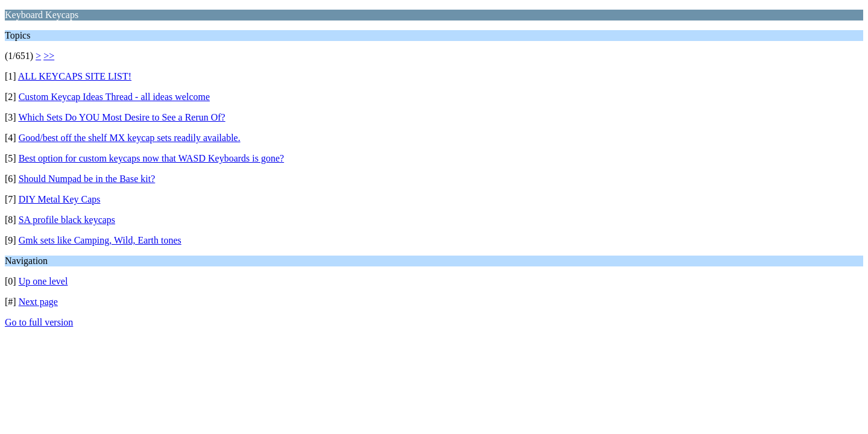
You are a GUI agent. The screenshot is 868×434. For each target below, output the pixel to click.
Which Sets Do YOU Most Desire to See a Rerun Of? (121, 117)
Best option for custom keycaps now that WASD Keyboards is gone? (152, 158)
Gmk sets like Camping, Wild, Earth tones (100, 240)
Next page (38, 302)
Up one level (43, 281)
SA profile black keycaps (67, 220)
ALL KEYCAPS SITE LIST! (75, 76)
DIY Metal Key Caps (60, 199)
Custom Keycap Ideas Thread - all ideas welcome (114, 97)
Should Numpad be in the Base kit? (87, 179)
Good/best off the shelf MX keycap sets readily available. (130, 138)
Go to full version (39, 322)
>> (49, 56)
